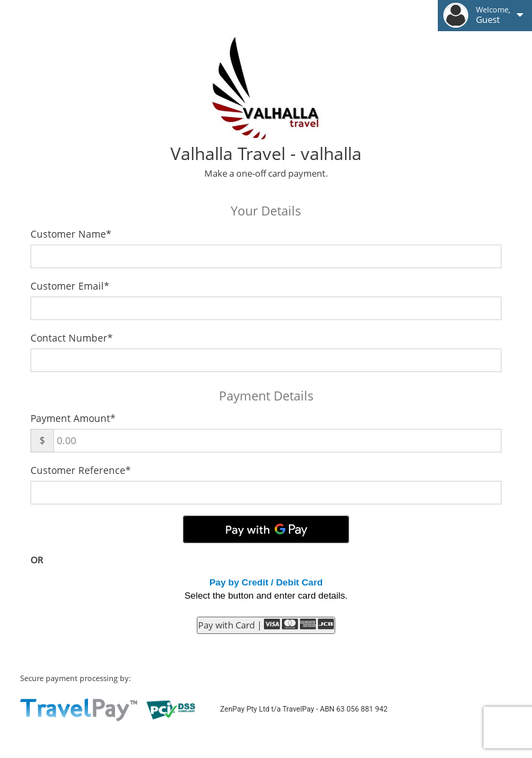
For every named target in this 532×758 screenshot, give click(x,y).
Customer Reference (81, 470)
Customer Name (71, 234)
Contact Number (72, 338)
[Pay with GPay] (266, 529)
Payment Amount (73, 418)
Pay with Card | (266, 625)
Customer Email (70, 286)
